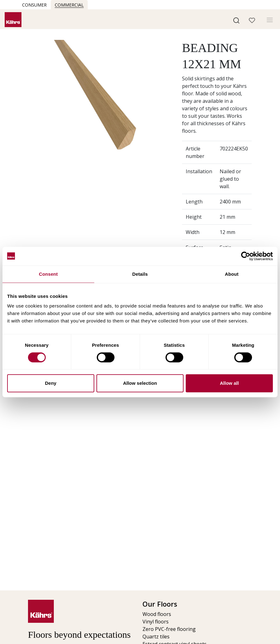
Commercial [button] (69, 5)
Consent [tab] (48, 274)
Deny (51, 383)
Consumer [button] (34, 5)
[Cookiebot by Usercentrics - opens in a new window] (246, 256)
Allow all (229, 383)
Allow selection (140, 383)
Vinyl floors (156, 622)
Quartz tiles (156, 637)
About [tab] (232, 274)
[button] (236, 20)
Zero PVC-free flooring (169, 629)
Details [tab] (140, 274)
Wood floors (157, 614)
